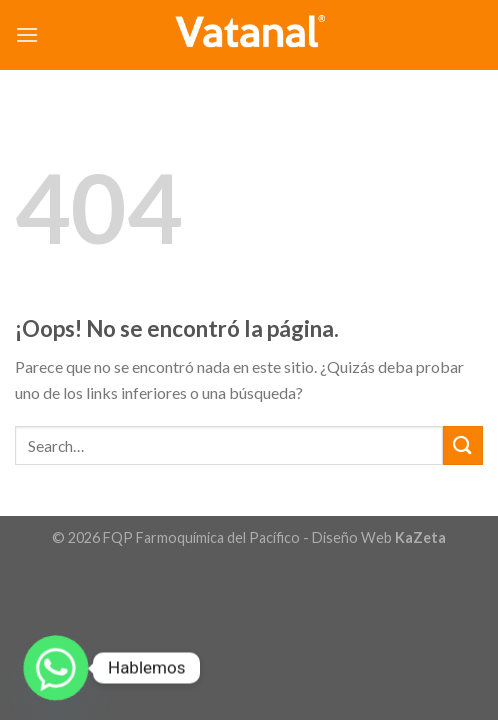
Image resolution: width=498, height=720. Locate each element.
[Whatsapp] (56, 668)
